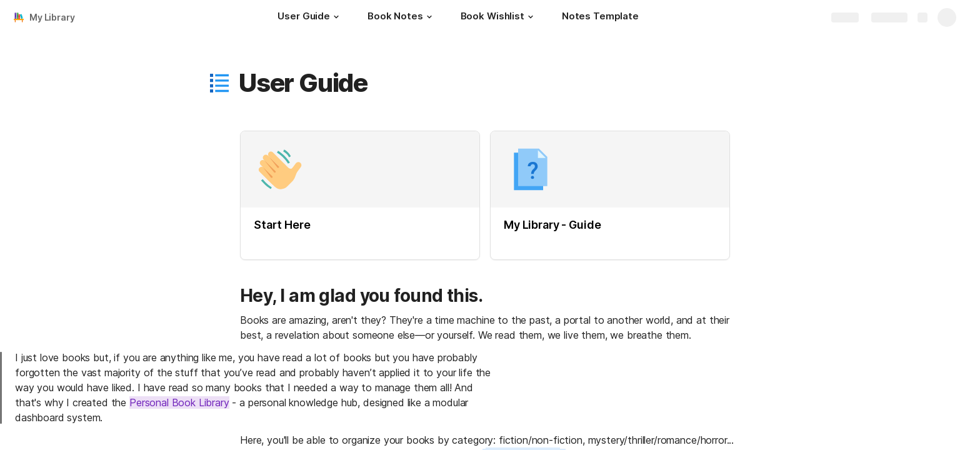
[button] (336, 17)
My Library (52, 17)
